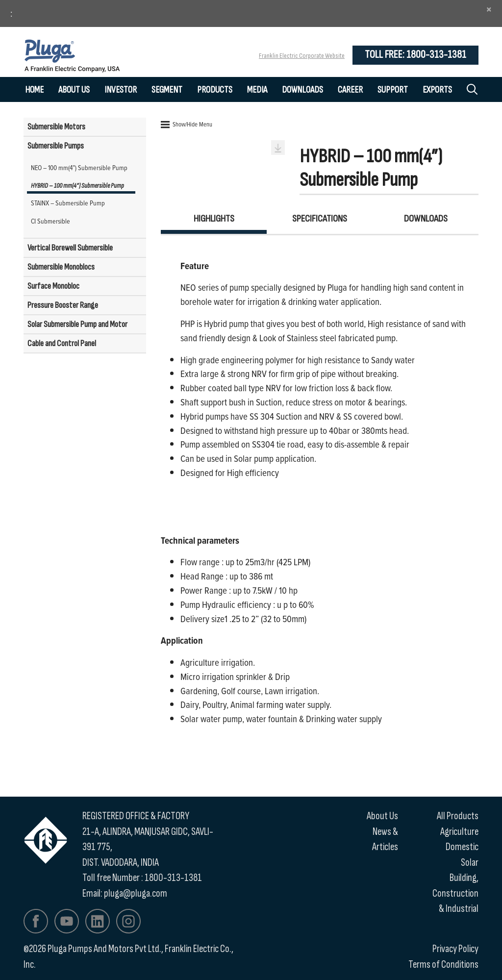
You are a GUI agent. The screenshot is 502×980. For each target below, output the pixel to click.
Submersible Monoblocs (61, 267)
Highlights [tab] (214, 218)
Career (350, 90)
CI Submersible (50, 221)
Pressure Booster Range (63, 305)
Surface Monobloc (53, 286)
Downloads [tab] (426, 218)
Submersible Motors (56, 127)
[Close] (489, 9)
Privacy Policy (455, 949)
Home (34, 90)
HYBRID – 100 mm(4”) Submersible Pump (77, 186)
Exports (437, 90)
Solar (470, 863)
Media (257, 90)
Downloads (302, 90)
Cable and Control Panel (62, 343)
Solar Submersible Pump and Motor (77, 324)
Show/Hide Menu (187, 124)
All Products (458, 816)
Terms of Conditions (443, 965)
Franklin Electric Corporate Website (302, 56)
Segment (167, 90)
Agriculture (459, 832)
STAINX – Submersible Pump (68, 203)
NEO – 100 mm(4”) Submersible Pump (79, 167)
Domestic (462, 847)
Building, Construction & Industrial (455, 893)
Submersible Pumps (56, 146)
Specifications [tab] (320, 218)
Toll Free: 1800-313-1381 (415, 55)
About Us (74, 90)
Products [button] (215, 90)
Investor (121, 90)
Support (393, 90)
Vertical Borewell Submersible (70, 248)
